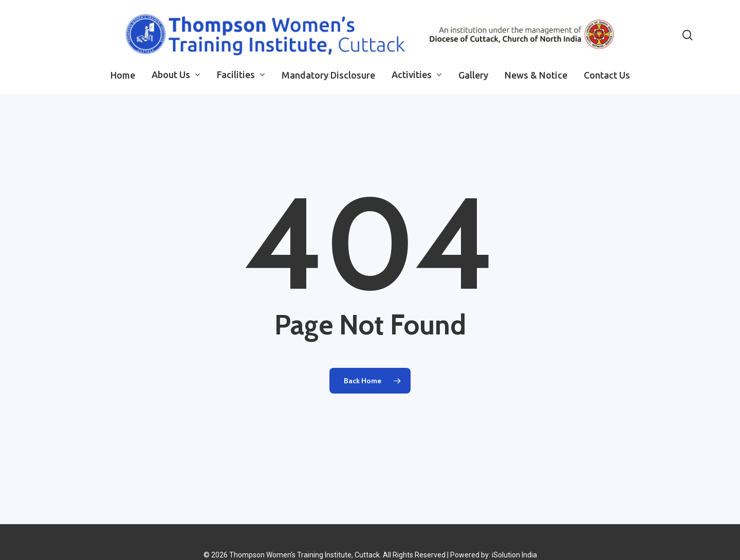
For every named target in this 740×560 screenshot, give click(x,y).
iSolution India (514, 555)
